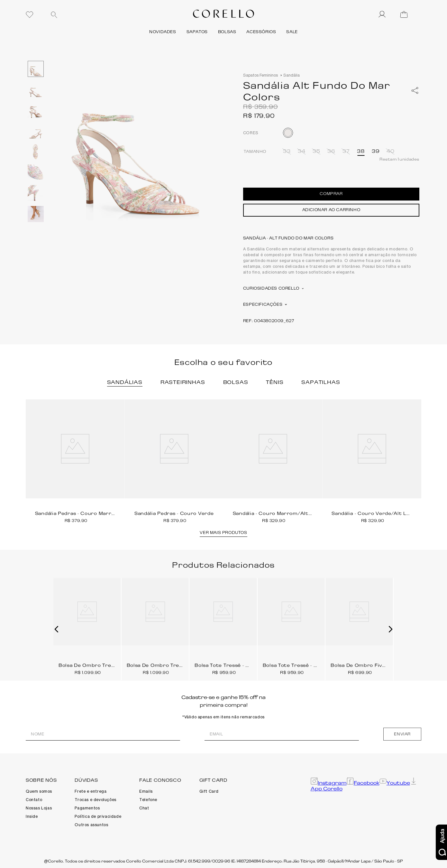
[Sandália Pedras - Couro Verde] (174, 461)
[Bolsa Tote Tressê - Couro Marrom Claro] (223, 627)
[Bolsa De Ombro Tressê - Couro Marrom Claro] (155, 627)
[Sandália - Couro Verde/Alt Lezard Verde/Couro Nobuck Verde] (372, 461)
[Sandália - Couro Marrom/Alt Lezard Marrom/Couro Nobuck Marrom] (273, 461)
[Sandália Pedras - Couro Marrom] (75, 461)
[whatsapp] (415, 90)
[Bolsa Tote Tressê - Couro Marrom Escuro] (291, 627)
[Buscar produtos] (54, 15)
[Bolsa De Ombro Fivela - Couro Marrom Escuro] (359, 627)
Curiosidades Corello (273, 288)
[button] (287, 151)
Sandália (292, 75)
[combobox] (95, 14)
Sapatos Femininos (260, 75)
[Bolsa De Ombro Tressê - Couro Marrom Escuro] (87, 627)
